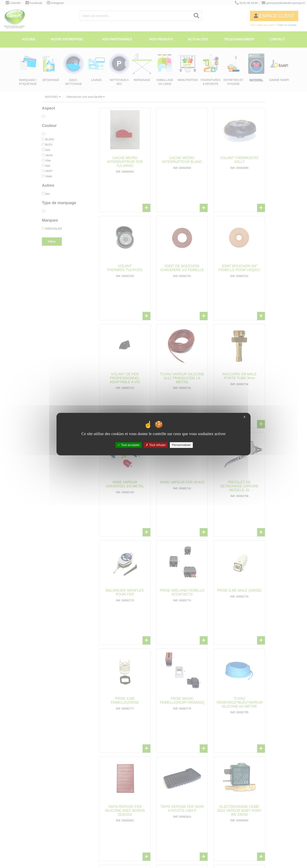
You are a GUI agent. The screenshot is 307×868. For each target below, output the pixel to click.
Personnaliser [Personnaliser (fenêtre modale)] (181, 445)
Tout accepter (129, 445)
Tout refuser (156, 445)
